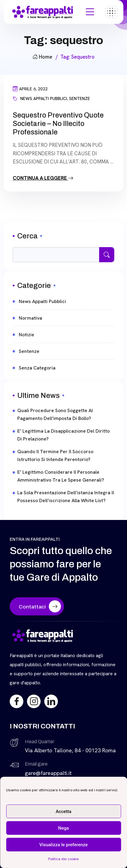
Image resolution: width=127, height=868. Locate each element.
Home (42, 57)
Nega (64, 828)
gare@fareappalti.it (48, 773)
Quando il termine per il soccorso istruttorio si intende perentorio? (55, 455)
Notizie (27, 335)
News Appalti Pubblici (44, 98)
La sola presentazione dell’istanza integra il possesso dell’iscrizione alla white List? (66, 497)
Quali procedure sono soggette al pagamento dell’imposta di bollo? (55, 414)
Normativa (30, 318)
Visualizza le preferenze (64, 845)
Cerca (27, 236)
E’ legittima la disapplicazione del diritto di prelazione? (64, 435)
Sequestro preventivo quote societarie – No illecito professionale (58, 124)
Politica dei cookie (64, 859)
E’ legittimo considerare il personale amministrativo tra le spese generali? (61, 476)
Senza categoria (37, 368)
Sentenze (80, 98)
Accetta (64, 812)
